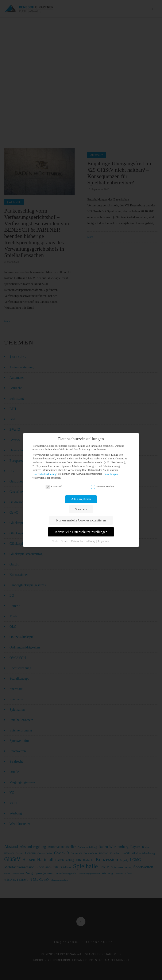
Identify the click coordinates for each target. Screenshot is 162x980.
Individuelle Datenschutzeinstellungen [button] (81, 532)
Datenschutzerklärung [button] (83, 541)
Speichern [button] (81, 509)
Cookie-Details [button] (61, 541)
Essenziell (54, 487)
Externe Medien (102, 487)
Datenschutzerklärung (45, 474)
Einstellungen (110, 474)
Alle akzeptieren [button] (81, 499)
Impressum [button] (104, 541)
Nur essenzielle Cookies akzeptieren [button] (81, 520)
